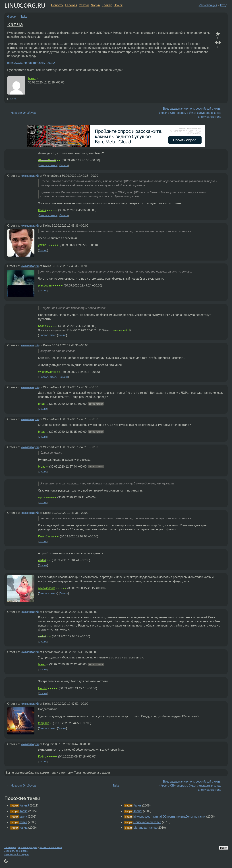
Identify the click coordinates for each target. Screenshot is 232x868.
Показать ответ (47, 335)
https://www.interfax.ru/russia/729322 (31, 63)
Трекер (107, 5)
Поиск (118, 5)
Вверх (224, 848)
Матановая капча (145, 828)
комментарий (30, 176)
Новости (57, 5)
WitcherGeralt (47, 160)
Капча (15, 24)
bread (32, 78)
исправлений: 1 (121, 330)
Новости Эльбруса (23, 113)
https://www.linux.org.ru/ (16, 854)
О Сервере (10, 847)
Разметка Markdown (51, 847)
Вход (224, 5)
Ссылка (12, 99)
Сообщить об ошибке (16, 851)
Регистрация (208, 5)
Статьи (84, 5)
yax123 (43, 245)
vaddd (42, 560)
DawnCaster (46, 536)
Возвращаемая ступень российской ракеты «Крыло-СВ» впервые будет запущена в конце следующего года (190, 113)
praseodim (45, 285)
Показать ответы (48, 165)
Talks (24, 17)
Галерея (71, 5)
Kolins (42, 210)
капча (23, 817)
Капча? (24, 805)
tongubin (44, 723)
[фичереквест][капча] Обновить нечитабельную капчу (169, 817)
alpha (42, 497)
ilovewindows (47, 588)
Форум (95, 5)
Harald (42, 688)
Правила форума (28, 847)
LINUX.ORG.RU (25, 5)
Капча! (138, 811)
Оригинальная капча (147, 822)
